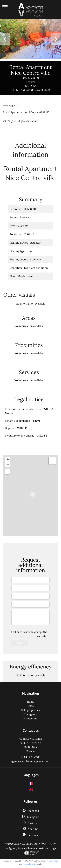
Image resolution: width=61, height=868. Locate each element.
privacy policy (20, 636)
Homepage (9, 106)
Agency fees (16, 848)
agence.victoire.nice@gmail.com (30, 761)
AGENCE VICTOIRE (30, 739)
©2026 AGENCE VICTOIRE (21, 844)
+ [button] (8, 460)
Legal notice (48, 843)
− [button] (8, 465)
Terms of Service (30, 864)
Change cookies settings (41, 848)
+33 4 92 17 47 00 (31, 757)
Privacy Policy (53, 861)
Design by (31, 853)
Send (20, 643)
